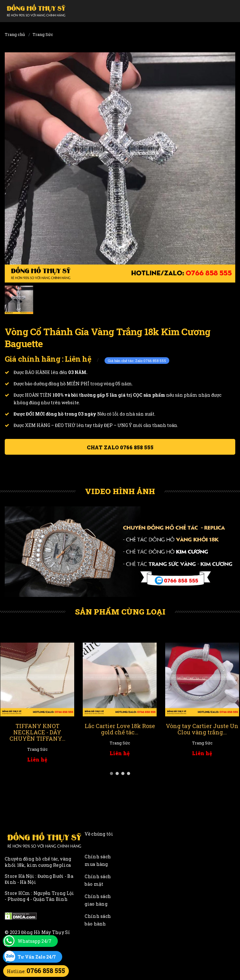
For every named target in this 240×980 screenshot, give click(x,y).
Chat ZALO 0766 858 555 (120, 447)
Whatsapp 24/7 (35, 941)
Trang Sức (43, 34)
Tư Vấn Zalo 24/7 (37, 957)
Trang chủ (15, 34)
